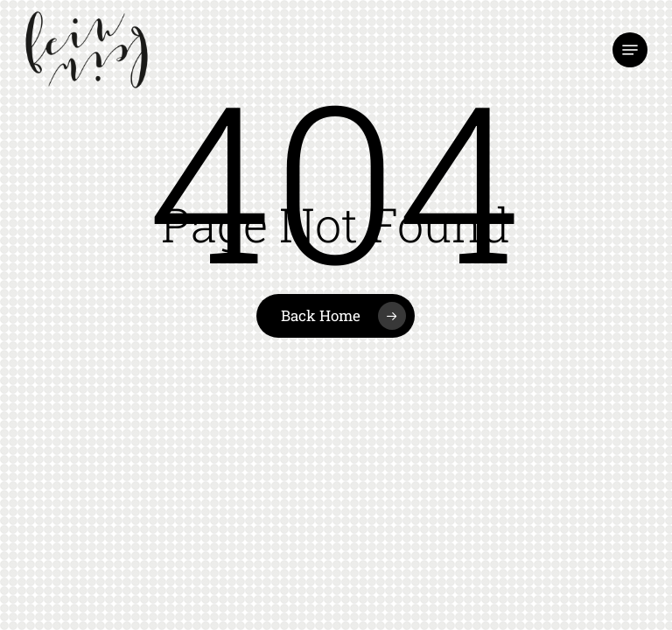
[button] (630, 50)
